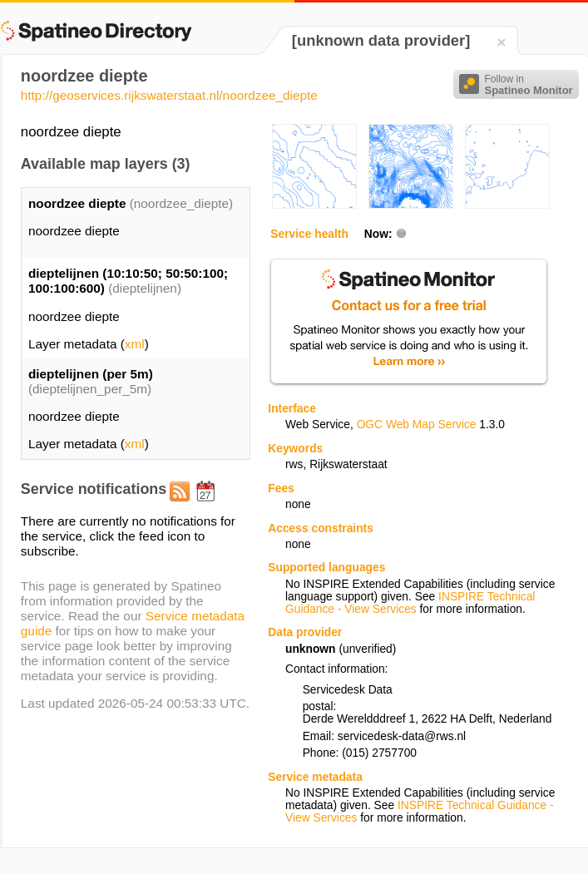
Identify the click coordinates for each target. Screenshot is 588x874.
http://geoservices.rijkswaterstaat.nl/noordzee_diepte (169, 95)
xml (135, 344)
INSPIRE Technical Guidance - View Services (410, 603)
